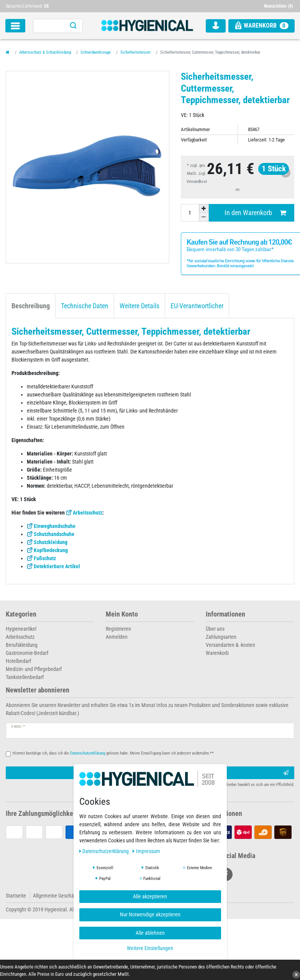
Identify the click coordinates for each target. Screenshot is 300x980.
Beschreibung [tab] (31, 306)
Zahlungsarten (221, 637)
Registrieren (118, 629)
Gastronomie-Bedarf (27, 653)
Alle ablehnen (150, 933)
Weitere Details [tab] (139, 306)
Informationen (225, 614)
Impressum (146, 851)
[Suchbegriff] (49, 26)
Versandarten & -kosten (230, 645)
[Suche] (73, 26)
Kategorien (21, 614)
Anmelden (117, 637)
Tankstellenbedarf (25, 677)
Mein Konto (122, 614)
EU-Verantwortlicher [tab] (197, 306)
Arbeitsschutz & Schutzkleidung (45, 52)
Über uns (215, 629)
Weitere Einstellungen (150, 948)
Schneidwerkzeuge (96, 52)
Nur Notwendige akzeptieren (150, 914)
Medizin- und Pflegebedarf (34, 669)
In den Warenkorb (255, 213)
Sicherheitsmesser (135, 52)
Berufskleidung (22, 645)
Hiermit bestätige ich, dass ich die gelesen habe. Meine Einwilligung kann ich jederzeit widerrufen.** (113, 753)
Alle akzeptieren (150, 896)
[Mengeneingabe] (190, 213)
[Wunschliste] (279, 6)
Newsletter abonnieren (38, 690)
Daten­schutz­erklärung (105, 851)
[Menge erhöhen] (204, 209)
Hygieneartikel (21, 629)
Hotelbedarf (18, 661)
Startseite (16, 896)
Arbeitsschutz (88, 513)
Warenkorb (217, 653)
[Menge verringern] (204, 217)
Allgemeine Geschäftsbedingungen (70, 896)
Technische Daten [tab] (85, 306)
